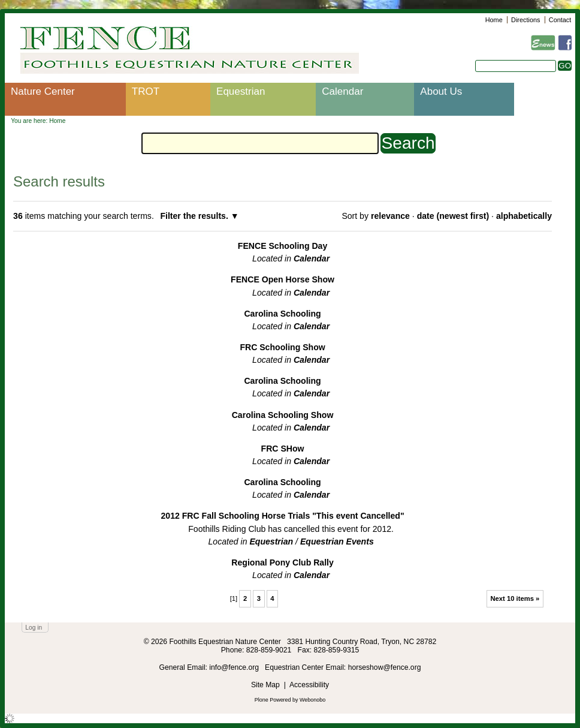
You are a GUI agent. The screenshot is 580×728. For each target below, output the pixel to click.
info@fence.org (235, 667)
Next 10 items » (515, 598)
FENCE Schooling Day (283, 246)
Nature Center (43, 91)
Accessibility (309, 685)
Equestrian (241, 91)
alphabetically (524, 216)
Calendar (342, 91)
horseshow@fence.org (385, 667)
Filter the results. (195, 216)
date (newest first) (453, 216)
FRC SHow (283, 449)
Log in (34, 628)
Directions (525, 20)
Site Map (265, 685)
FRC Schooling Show (282, 347)
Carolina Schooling (282, 314)
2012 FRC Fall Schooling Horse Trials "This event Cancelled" (283, 516)
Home (494, 20)
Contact (560, 20)
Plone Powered (273, 700)
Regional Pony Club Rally (283, 562)
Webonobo (312, 700)
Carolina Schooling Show (283, 415)
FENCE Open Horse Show (283, 279)
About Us (441, 91)
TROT (146, 91)
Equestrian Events (337, 542)
